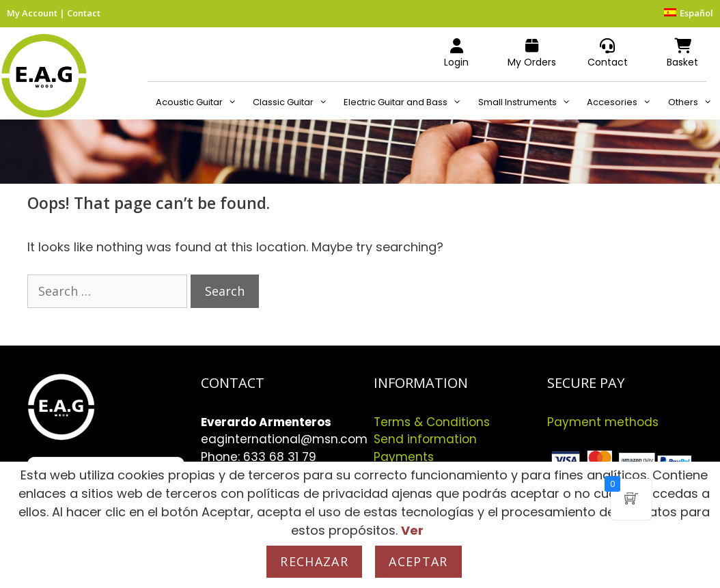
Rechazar (314, 561)
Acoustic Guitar (200, 102)
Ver (412, 530)
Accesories (623, 102)
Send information (425, 439)
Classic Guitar (294, 102)
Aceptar (418, 561)
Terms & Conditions (432, 422)
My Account (32, 13)
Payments (404, 457)
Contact (84, 13)
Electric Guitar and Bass (406, 102)
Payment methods (603, 422)
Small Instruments (528, 102)
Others (694, 102)
